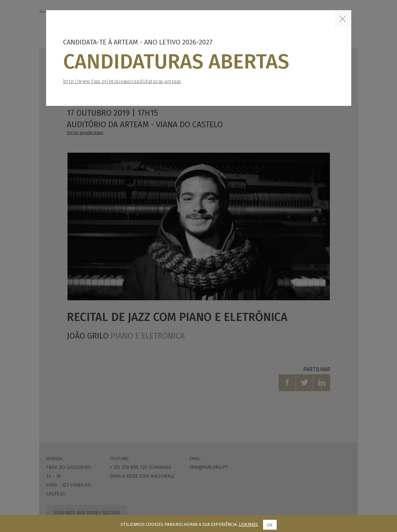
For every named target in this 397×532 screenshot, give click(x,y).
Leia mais (248, 524)
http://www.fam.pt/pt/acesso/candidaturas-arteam (122, 81)
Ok (270, 525)
